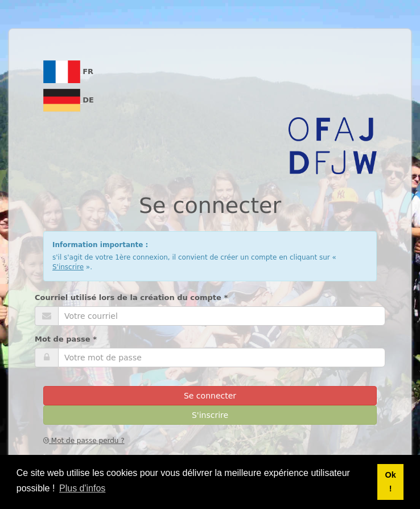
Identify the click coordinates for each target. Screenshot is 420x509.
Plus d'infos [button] (82, 488)
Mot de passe (66, 339)
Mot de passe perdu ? (84, 441)
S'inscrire (68, 267)
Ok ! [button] (390, 482)
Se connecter (210, 396)
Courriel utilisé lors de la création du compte (131, 297)
